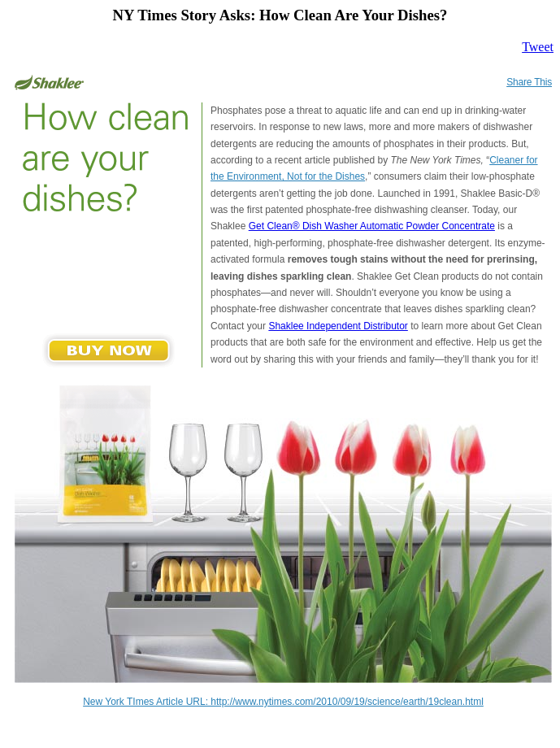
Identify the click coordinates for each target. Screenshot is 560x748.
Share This (529, 82)
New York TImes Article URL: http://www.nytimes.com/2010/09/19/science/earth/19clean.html (283, 702)
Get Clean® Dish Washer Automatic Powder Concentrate (372, 226)
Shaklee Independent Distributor (338, 326)
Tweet (538, 47)
